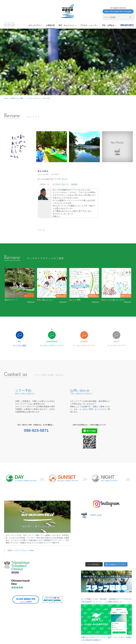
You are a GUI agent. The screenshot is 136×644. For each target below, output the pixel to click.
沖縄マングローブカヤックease (21, 550)
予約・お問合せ (109, 25)
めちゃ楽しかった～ (45, 300)
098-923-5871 (127, 25)
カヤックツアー (35, 25)
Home (6, 98)
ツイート (41, 230)
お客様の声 (50, 25)
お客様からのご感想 (17, 98)
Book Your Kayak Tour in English (118, 11)
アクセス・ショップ (89, 25)
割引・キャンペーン (67, 25)
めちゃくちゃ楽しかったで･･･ (114, 300)
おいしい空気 (75, 300)
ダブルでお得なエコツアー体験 (44, 543)
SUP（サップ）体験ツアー (34, 535)
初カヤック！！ (11, 300)
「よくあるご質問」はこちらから (92, 409)
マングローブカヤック (33, 98)
